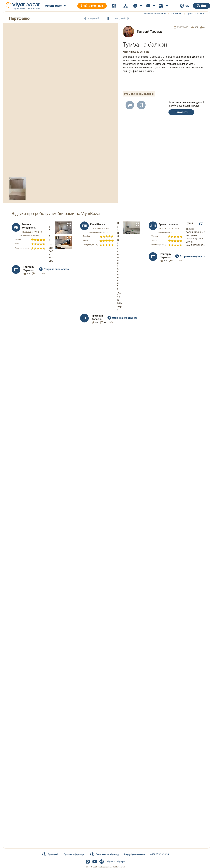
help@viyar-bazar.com (135, 854)
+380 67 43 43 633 (160, 854)
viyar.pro (121, 862)
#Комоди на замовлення (139, 94)
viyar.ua (111, 862)
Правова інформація (74, 854)
